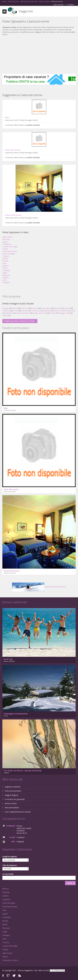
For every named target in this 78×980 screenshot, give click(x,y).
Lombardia (7, 244)
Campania (6, 270)
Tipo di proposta (10, 865)
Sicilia (4, 280)
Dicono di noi (22, 833)
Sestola (53, 313)
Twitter (14, 976)
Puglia (5, 273)
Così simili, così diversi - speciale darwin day (23, 771)
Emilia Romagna (9, 254)
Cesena (5, 315)
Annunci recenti (11, 803)
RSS (20, 976)
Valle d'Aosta (7, 237)
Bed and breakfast (12, 808)
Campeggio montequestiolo (16, 714)
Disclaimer (21, 831)
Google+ (8, 976)
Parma (67, 308)
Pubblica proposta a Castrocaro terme (19, 321)
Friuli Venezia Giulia (10, 251)
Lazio (4, 263)
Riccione (57, 308)
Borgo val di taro (40, 313)
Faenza (25, 311)
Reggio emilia (65, 313)
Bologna (6, 308)
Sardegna (6, 282)
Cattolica (6, 311)
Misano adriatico (23, 313)
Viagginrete (26, 11)
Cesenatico (46, 308)
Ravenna (25, 308)
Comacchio (36, 311)
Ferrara (35, 308)
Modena (9, 313)
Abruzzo (6, 266)
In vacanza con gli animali (15, 799)
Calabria (5, 278)
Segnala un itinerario (13, 787)
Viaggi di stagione (12, 795)
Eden (7, 117)
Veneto (5, 249)
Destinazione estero (10, 960)
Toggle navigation (4, 12)
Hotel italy (8, 659)
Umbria (5, 258)
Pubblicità (20, 842)
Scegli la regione (10, 857)
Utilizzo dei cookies (24, 828)
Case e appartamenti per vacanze (18, 812)
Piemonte (6, 239)
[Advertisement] (39, 55)
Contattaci (70, 5)
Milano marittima (61, 311)
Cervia (16, 311)
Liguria (5, 242)
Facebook (3, 976)
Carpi (73, 311)
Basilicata (6, 275)
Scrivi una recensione (13, 791)
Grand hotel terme (13, 215)
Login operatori (58, 5)
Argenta (47, 311)
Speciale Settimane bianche (39, 587)
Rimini (15, 308)
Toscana (6, 256)
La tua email (8, 874)
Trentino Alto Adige (10, 247)
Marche (5, 261)
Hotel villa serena (13, 150)
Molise (5, 268)
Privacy (19, 826)
